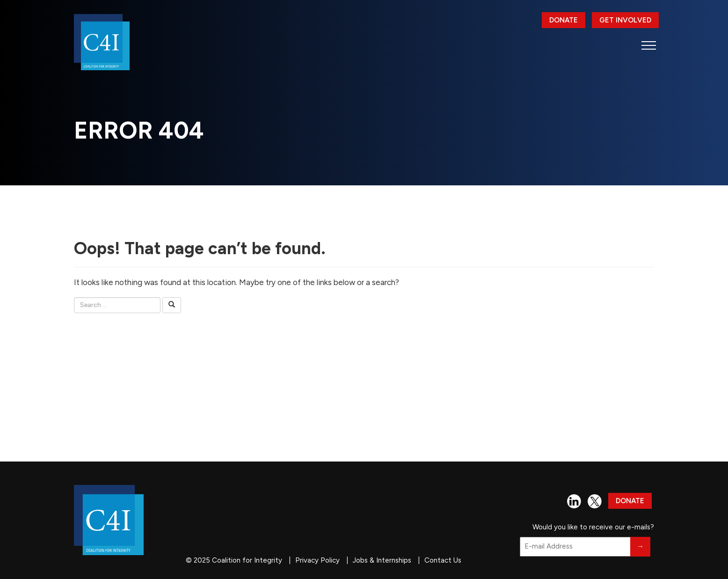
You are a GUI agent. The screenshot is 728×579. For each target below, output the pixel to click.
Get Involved (625, 20)
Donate (564, 20)
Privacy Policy (317, 560)
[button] (649, 45)
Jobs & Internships (382, 560)
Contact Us (443, 560)
